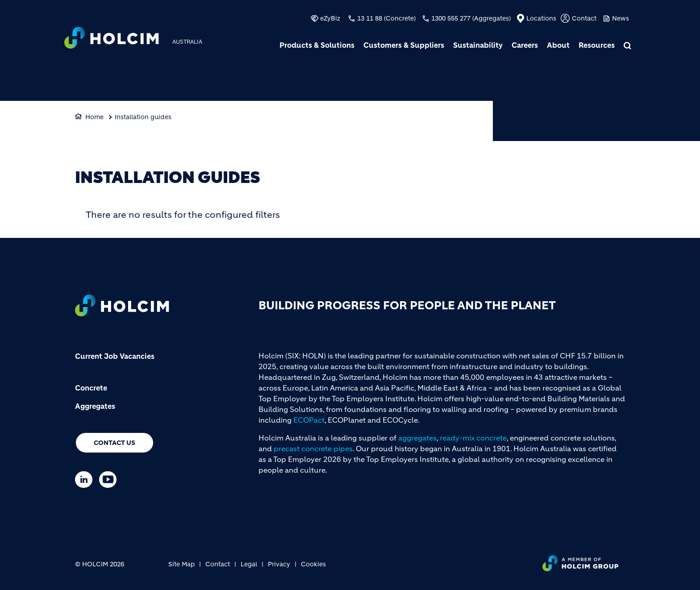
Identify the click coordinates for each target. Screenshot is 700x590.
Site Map (181, 564)
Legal (249, 564)
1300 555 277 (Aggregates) (471, 18)
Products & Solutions (317, 45)
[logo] (112, 39)
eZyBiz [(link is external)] (330, 18)
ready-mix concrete (473, 438)
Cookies (313, 564)
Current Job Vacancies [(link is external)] (115, 356)
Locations (541, 18)
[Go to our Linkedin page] (86, 480)
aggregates (417, 438)
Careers (525, 45)
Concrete (91, 388)
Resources (597, 45)
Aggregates (95, 406)
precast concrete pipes (313, 449)
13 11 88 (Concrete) (386, 18)
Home (94, 117)
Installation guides (143, 117)
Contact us (115, 443)
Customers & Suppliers (404, 45)
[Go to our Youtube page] (110, 480)
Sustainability (478, 45)
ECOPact (309, 420)
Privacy (279, 564)
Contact (584, 18)
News (621, 18)
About (558, 45)
